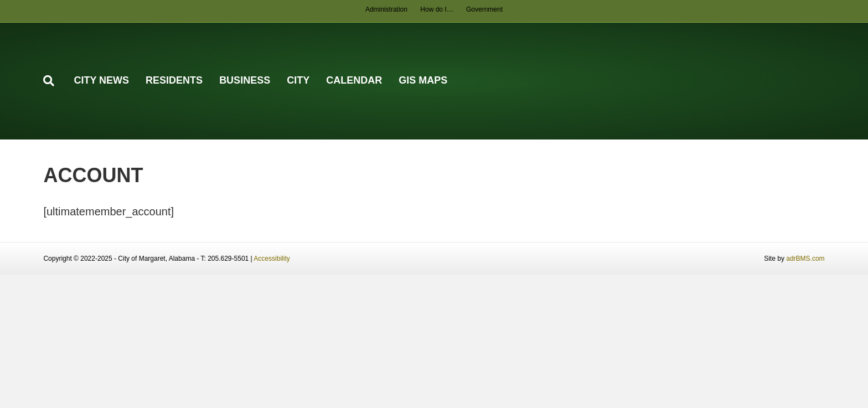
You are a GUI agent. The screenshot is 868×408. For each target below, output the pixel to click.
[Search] (54, 81)
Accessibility (272, 259)
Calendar (354, 80)
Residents (174, 80)
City (298, 80)
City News (101, 80)
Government (484, 9)
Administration (386, 9)
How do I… (436, 9)
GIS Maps (423, 80)
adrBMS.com (805, 259)
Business (245, 80)
